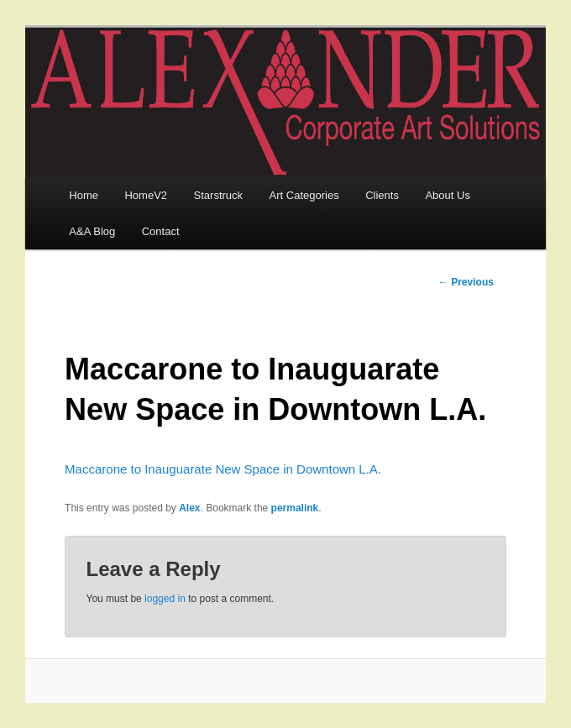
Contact (161, 231)
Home (84, 195)
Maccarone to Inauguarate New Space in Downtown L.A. (223, 469)
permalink (295, 508)
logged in (165, 599)
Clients (382, 195)
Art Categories (304, 195)
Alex (189, 508)
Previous (466, 282)
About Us (447, 195)
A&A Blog (92, 231)
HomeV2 (146, 195)
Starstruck (219, 195)
